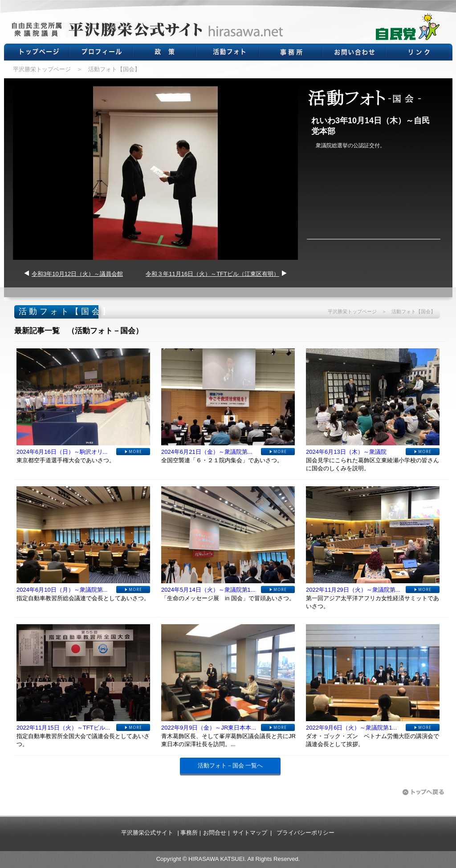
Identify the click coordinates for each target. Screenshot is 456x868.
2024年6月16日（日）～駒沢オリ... (62, 452)
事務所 (189, 833)
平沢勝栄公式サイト (147, 833)
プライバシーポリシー (305, 833)
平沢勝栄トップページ (42, 69)
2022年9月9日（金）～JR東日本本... (209, 728)
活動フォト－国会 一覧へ (230, 765)
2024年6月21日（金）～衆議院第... (207, 452)
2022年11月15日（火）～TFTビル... (63, 728)
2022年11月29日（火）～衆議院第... (353, 590)
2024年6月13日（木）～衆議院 (346, 452)
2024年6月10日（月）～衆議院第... (62, 590)
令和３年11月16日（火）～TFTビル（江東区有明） (212, 274)
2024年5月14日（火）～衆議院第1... (208, 590)
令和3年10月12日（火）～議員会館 (77, 274)
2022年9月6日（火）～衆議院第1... (351, 728)
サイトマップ (250, 833)
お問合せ (215, 833)
